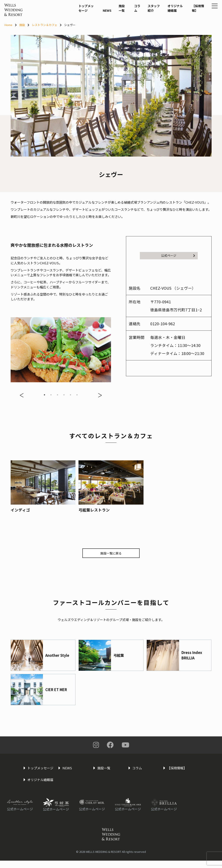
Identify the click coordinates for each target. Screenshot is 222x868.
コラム (125, 20)
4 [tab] (64, 395)
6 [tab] (77, 395)
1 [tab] (44, 395)
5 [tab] (70, 395)
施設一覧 (111, 22)
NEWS (95, 24)
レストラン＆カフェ (45, 25)
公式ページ (178, 256)
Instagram (96, 746)
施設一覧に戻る (111, 553)
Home (8, 25)
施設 (22, 25)
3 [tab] (57, 395)
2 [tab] (51, 395)
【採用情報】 (185, 22)
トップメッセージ (75, 22)
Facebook (110, 746)
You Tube (125, 746)
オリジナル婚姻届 (164, 22)
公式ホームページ (20, 817)
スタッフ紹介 (141, 22)
